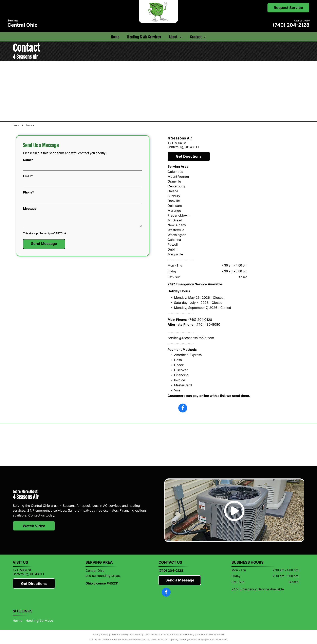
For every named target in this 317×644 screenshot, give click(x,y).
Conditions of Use (153, 634)
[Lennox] (122, 445)
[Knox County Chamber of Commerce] (268, 445)
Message (30, 209)
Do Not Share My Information (126, 634)
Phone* (28, 192)
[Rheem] (195, 445)
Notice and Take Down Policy (179, 634)
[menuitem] (115, 37)
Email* (28, 176)
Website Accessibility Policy (210, 634)
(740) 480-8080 (208, 324)
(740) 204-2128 (291, 25)
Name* (28, 160)
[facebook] (183, 409)
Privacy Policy (100, 634)
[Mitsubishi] (49, 445)
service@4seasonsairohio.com (191, 338)
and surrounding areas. (103, 576)
